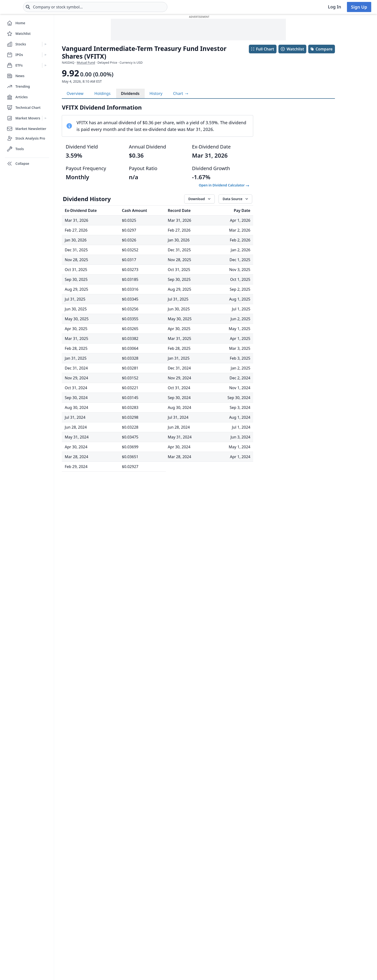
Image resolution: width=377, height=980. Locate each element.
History (156, 93)
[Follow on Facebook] (245, 968)
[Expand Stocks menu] (46, 44)
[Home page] (21, 7)
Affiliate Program (208, 944)
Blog (46, 925)
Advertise (151, 935)
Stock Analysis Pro (109, 896)
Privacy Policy (204, 925)
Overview (75, 93)
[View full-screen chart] (181, 93)
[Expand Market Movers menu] (46, 118)
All (232, 845)
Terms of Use (204, 915)
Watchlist (292, 49)
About (198, 896)
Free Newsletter (107, 906)
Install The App (106, 925)
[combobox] (124, 7)
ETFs (46, 915)
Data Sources (204, 935)
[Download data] (199, 199)
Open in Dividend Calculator (224, 185)
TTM (246, 845)
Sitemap (150, 925)
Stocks (48, 896)
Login (147, 896)
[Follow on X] (258, 968)
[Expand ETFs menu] (46, 65)
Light (253, 930)
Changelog (152, 915)
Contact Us (202, 906)
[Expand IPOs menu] (46, 55)
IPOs (47, 906)
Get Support (103, 915)
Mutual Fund (86, 62)
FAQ (146, 944)
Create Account (156, 906)
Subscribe (321, 908)
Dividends (130, 93)
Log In (335, 7)
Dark (274, 930)
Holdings (103, 93)
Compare (321, 49)
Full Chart (262, 49)
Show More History (157, 823)
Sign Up (359, 7)
